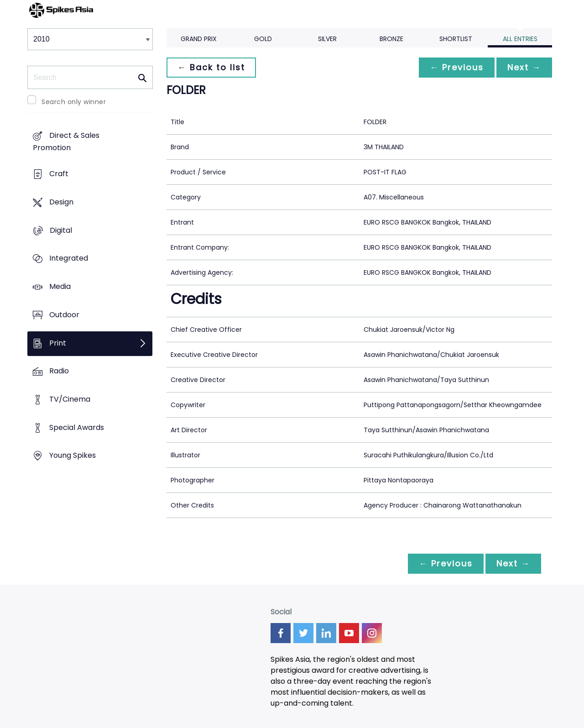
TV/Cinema (70, 399)
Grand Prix (199, 39)
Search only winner (74, 102)
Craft (59, 174)
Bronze (391, 39)
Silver (327, 39)
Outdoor (64, 315)
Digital (61, 230)
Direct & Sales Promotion (66, 142)
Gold (263, 39)
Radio (59, 371)
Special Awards (77, 427)
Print (58, 343)
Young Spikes (73, 456)
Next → (524, 67)
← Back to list (211, 67)
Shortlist (456, 39)
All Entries (520, 39)
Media (60, 286)
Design (61, 202)
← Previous (457, 67)
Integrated (69, 259)
